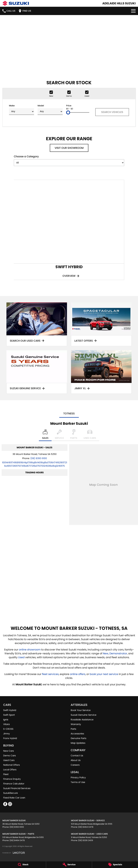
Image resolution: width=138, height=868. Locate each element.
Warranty (76, 724)
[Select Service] (59, 435)
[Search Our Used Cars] (37, 324)
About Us (76, 760)
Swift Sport (9, 715)
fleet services (50, 674)
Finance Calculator (14, 784)
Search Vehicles (112, 112)
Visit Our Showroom (69, 148)
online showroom (30, 650)
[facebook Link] (5, 804)
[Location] (45, 435)
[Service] (69, 865)
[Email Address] (35, 464)
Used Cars (9, 760)
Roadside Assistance (82, 720)
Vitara (6, 724)
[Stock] (23, 865)
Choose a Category (69, 160)
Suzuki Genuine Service (84, 715)
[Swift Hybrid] (69, 230)
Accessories (77, 734)
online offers (78, 674)
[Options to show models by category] (69, 163)
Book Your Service (81, 710)
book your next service (104, 674)
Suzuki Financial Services (17, 788)
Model (50, 109)
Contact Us (77, 756)
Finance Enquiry (12, 779)
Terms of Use (78, 782)
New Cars (9, 751)
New (106, 653)
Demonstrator (118, 653)
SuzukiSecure (11, 793)
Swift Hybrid (10, 710)
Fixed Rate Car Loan (14, 798)
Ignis (6, 720)
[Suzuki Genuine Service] (37, 372)
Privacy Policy (78, 777)
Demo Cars (9, 756)
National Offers (11, 765)
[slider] (68, 112)
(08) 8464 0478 (86, 827)
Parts (73, 729)
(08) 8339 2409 (86, 840)
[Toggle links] (14, 853)
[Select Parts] (74, 435)
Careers (75, 765)
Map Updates (78, 743)
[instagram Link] (10, 804)
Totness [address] (69, 414)
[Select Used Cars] (90, 435)
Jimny (7, 734)
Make (22, 109)
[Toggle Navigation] (133, 11)
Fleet (6, 774)
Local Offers (10, 770)
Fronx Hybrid (10, 738)
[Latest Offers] (101, 324)
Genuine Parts (78, 738)
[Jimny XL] (101, 372)
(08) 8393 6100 (39, 458)
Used (22, 657)
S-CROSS (8, 729)
